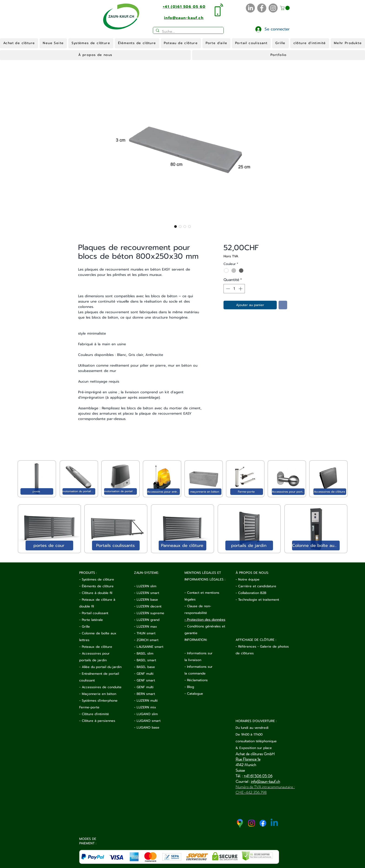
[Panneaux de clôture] (182, 545)
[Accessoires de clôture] (330, 492)
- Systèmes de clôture (97, 579)
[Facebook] (262, 8)
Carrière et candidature (257, 586)
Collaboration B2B (252, 593)
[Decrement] (227, 289)
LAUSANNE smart (150, 647)
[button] (285, 8)
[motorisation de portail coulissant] (120, 491)
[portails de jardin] (249, 545)
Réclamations (197, 680)
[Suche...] (188, 32)
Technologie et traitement (259, 600)
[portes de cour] (49, 545)
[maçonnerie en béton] (205, 492)
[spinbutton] (234, 289)
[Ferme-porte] (247, 492)
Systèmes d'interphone (100, 701)
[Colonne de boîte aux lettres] (316, 545)
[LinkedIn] (250, 8)
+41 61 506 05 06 (258, 776)
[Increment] (241, 289)
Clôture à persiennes (99, 721)
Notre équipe (249, 579)
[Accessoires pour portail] (288, 492)
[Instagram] (273, 8)
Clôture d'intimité (95, 714)
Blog (191, 687)
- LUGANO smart (147, 721)
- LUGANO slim (146, 714)
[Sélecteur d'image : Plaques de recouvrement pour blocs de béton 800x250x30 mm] (176, 226)
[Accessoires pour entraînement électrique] (163, 492)
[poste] (37, 491)
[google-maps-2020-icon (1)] (240, 823)
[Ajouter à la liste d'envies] (283, 305)
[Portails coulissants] (116, 545)
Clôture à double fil (97, 593)
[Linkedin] (274, 823)
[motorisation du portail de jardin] (79, 491)
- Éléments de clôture (96, 586)
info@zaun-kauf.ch (265, 781)
